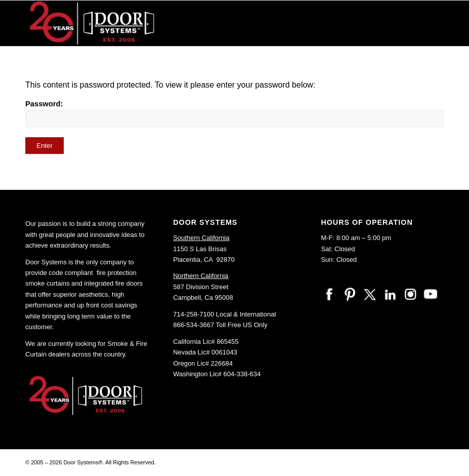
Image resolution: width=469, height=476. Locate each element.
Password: (234, 113)
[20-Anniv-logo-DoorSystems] (93, 23)
